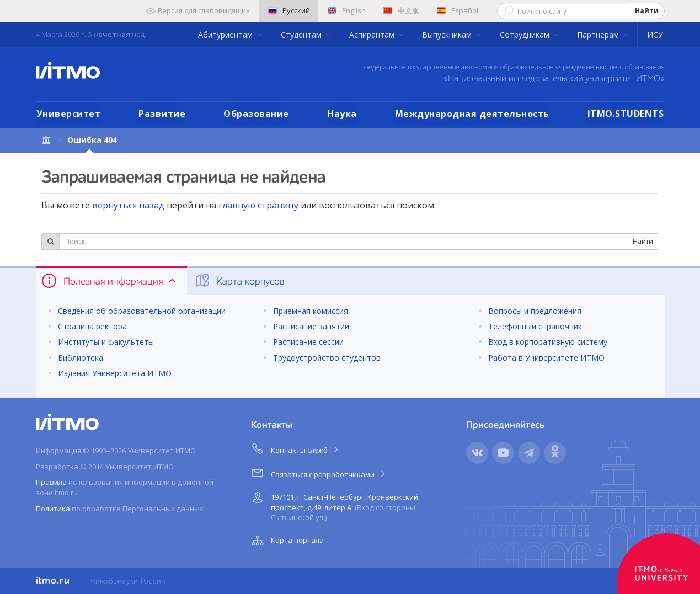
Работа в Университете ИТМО (546, 358)
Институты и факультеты (106, 342)
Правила (51, 482)
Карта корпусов (239, 281)
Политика (53, 509)
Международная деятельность (472, 114)
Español (458, 10)
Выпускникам (448, 34)
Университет (69, 114)
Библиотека (81, 358)
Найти (647, 11)
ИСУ (655, 34)
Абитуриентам (226, 34)
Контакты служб (296, 448)
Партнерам (599, 34)
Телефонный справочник (535, 326)
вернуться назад (128, 205)
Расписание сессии (308, 342)
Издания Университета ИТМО (115, 373)
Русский (289, 10)
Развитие (162, 114)
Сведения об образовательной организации (142, 311)
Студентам (302, 34)
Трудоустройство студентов (327, 358)
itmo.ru (53, 581)
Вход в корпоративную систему (548, 342)
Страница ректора (92, 326)
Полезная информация (109, 281)
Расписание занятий (311, 326)
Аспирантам (373, 34)
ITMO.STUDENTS (626, 114)
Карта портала (286, 541)
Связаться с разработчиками (319, 473)
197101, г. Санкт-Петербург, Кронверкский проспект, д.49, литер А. (333, 505)
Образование (256, 114)
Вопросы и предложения (535, 311)
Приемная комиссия (311, 311)
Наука (342, 114)
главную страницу (258, 205)
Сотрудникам (526, 34)
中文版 (401, 10)
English (347, 10)
